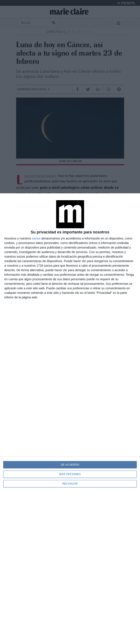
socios (36, 238)
